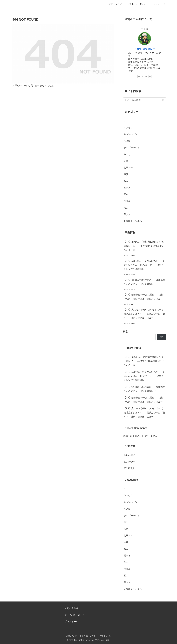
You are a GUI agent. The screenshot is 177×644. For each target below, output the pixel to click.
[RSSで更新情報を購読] (150, 76)
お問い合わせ (71, 608)
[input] (145, 100)
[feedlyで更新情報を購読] (146, 76)
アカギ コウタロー (145, 49)
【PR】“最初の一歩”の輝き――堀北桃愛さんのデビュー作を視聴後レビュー (144, 282)
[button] (163, 100)
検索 (125, 332)
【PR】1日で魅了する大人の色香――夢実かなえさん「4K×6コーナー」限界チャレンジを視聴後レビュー (144, 265)
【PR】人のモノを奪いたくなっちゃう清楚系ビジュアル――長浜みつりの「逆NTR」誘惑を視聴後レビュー (144, 314)
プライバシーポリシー (76, 615)
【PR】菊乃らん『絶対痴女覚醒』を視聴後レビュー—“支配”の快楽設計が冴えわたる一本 (144, 246)
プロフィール (71, 622)
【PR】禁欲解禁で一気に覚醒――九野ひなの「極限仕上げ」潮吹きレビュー (144, 297)
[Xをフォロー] (143, 76)
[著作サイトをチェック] (139, 76)
